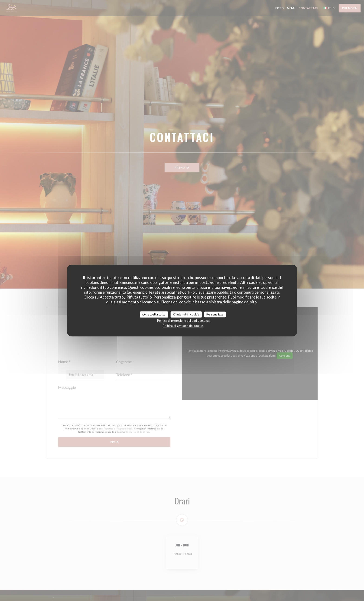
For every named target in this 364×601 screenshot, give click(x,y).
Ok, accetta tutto (154, 314)
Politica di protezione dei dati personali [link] (184, 321)
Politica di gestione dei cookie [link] (183, 326)
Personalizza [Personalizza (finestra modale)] (215, 314)
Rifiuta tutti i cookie (186, 314)
